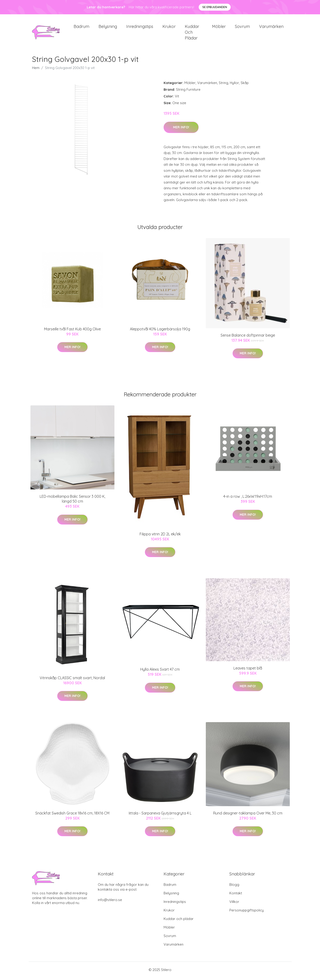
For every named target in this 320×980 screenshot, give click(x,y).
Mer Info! (181, 130)
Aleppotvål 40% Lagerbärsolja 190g (160, 331)
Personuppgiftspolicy (247, 912)
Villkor (234, 904)
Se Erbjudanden (215, 7)
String (223, 85)
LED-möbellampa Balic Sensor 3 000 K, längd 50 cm (72, 501)
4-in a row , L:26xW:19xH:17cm (248, 499)
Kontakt (236, 895)
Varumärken (271, 28)
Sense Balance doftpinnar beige (248, 338)
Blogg (234, 887)
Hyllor (234, 85)
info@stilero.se (110, 902)
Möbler (219, 28)
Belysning (108, 28)
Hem (36, 70)
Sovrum (242, 28)
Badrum (81, 28)
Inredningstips (140, 28)
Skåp (245, 85)
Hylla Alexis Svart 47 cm (160, 672)
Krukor (169, 28)
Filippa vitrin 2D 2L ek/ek (160, 536)
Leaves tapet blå (248, 670)
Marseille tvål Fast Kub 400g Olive (72, 331)
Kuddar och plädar (192, 33)
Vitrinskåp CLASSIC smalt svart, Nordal (72, 680)
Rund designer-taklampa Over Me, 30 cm (248, 816)
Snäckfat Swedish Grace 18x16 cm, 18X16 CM (72, 816)
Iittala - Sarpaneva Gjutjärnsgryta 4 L (160, 816)
